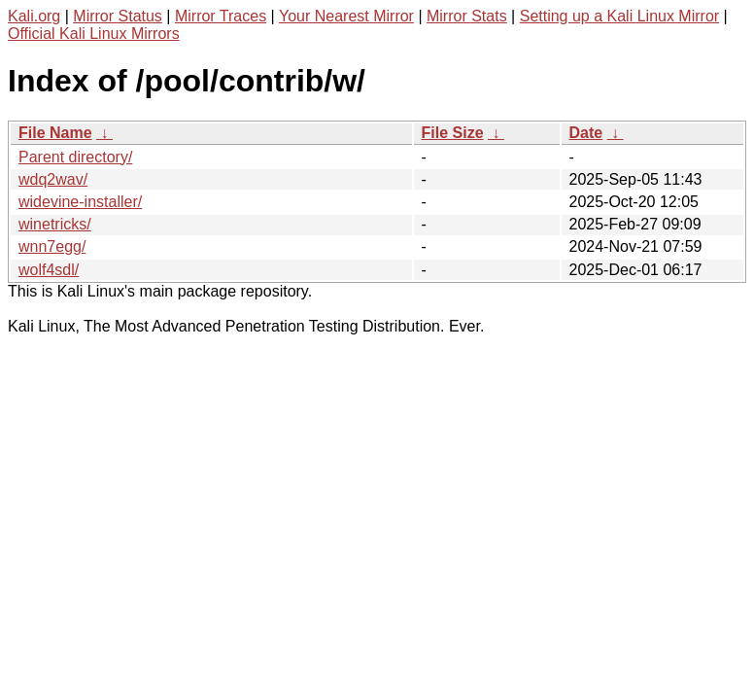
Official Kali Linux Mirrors (94, 34)
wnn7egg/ (52, 246)
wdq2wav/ (53, 179)
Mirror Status (118, 16)
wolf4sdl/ (49, 270)
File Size (453, 133)
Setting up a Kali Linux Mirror (619, 16)
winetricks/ (55, 224)
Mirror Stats (467, 16)
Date (586, 133)
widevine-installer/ (80, 202)
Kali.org (34, 16)
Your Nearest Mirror (346, 16)
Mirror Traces (221, 16)
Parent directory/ (75, 157)
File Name (55, 133)
